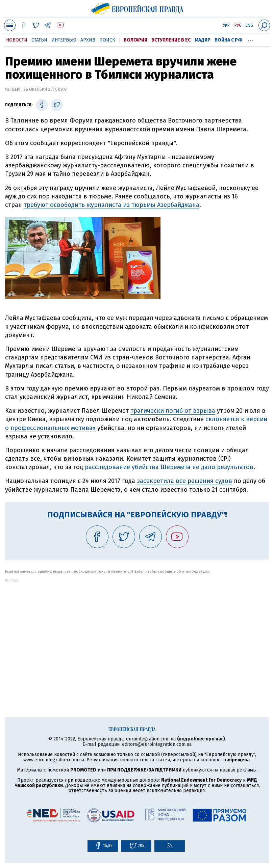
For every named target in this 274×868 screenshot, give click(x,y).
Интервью (64, 40)
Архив (88, 40)
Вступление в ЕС (171, 40)
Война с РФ (228, 40)
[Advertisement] (137, 629)
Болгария (135, 40)
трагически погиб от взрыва (173, 411)
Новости (17, 40)
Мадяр (203, 40)
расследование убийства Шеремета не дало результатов (169, 467)
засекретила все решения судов (184, 481)
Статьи (39, 40)
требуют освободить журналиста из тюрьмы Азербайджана (111, 205)
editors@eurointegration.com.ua (157, 744)
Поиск (107, 40)
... (251, 39)
